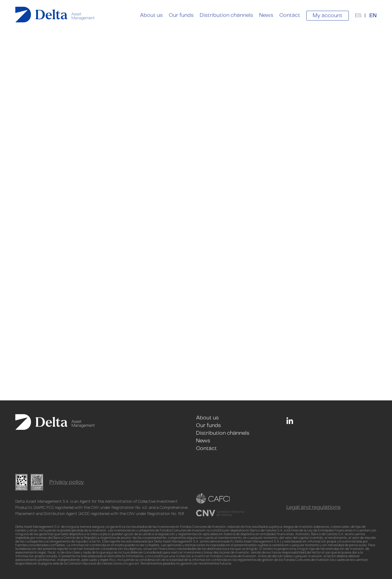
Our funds (181, 15)
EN (373, 16)
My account (328, 16)
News (266, 15)
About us (151, 15)
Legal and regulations (313, 507)
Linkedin (290, 421)
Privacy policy (67, 482)
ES (358, 16)
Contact (290, 15)
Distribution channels (226, 15)
